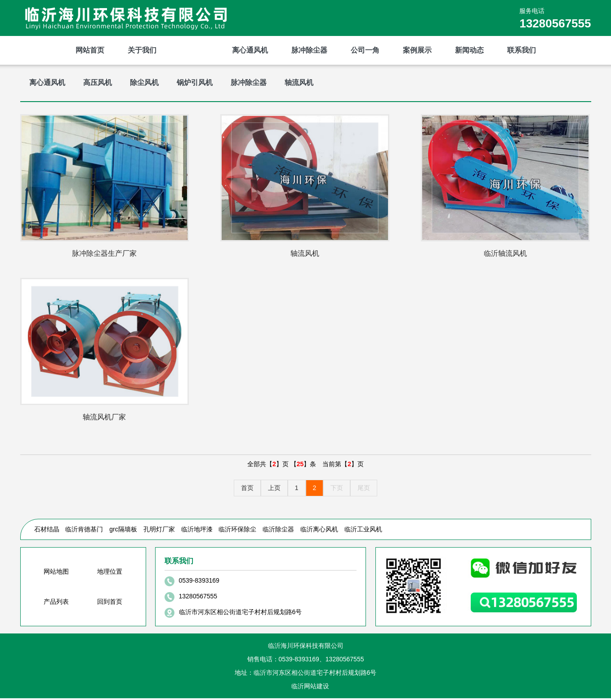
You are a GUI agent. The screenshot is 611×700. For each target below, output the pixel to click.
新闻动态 (469, 50)
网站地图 (56, 573)
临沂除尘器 (278, 531)
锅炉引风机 (195, 82)
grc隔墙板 (123, 531)
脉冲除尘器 (309, 50)
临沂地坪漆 (197, 531)
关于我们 (142, 50)
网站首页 (90, 50)
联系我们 (522, 50)
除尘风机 (144, 82)
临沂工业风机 (363, 531)
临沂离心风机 (319, 531)
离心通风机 (250, 50)
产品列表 (56, 603)
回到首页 (110, 603)
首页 (247, 490)
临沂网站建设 (310, 688)
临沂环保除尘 (237, 531)
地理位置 (110, 573)
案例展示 (417, 50)
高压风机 (98, 82)
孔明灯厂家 (159, 531)
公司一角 (365, 50)
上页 (274, 490)
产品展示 (194, 50)
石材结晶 (47, 531)
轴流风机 (299, 82)
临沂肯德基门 (84, 531)
